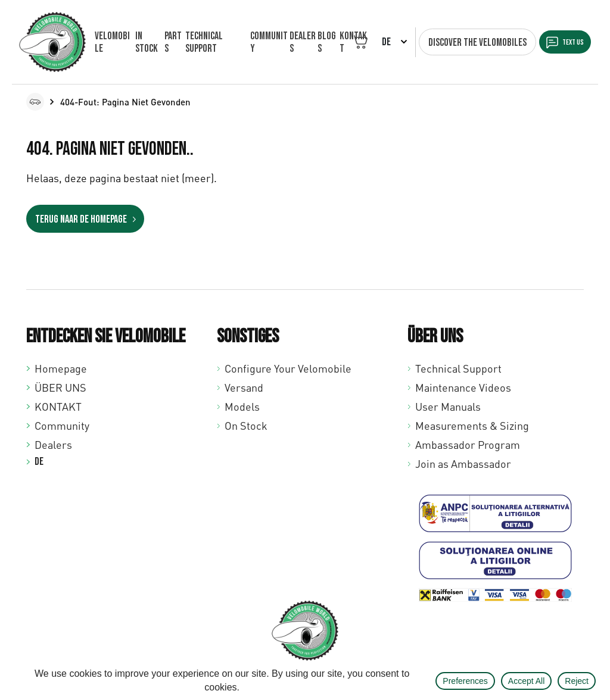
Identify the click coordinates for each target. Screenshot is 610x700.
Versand (244, 386)
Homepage (61, 367)
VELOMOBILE (112, 42)
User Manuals (448, 405)
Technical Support (458, 367)
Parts (171, 42)
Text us (567, 43)
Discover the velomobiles (464, 43)
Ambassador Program (468, 443)
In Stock (145, 42)
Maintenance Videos (463, 386)
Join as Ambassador (463, 462)
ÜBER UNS (60, 386)
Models (242, 405)
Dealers (297, 42)
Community (262, 42)
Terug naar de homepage (82, 219)
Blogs (321, 42)
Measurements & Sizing (472, 424)
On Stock (246, 424)
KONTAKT (58, 405)
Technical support (202, 42)
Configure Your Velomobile (288, 367)
